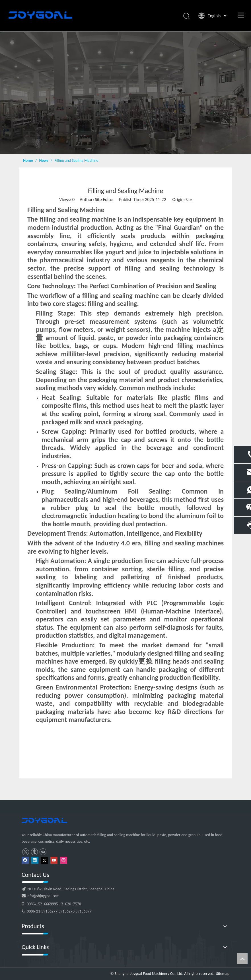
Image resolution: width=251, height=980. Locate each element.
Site (189, 200)
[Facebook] (25, 860)
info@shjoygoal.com (43, 896)
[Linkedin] (35, 860)
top (242, 959)
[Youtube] (54, 860)
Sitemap (223, 974)
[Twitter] (44, 860)
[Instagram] (64, 860)
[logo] (44, 821)
